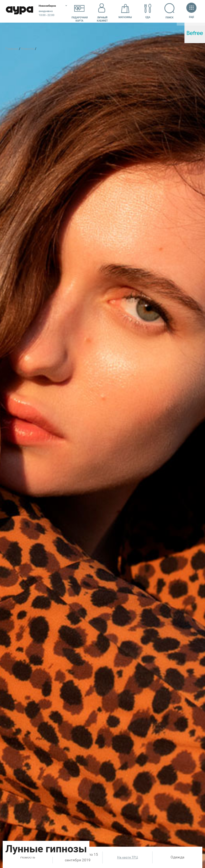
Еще (191, 11)
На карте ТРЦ (128, 857)
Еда (148, 11)
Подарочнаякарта (80, 11)
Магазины (125, 11)
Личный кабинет (102, 11)
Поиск (166, 11)
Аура (19, 11)
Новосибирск (47, 6)
